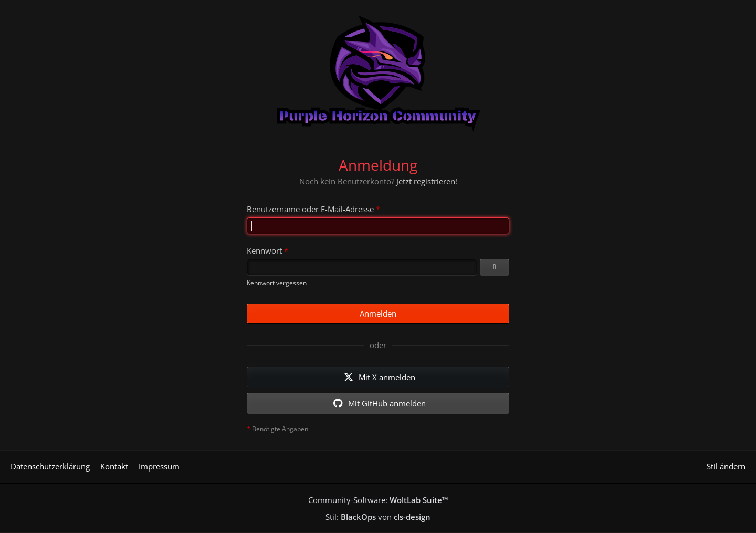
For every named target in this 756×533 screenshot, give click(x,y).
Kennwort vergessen (277, 283)
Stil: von (378, 517)
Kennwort (264, 250)
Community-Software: (378, 500)
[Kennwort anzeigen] (495, 267)
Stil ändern (726, 466)
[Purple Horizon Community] (378, 71)
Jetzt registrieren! (427, 181)
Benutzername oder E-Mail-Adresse (310, 209)
